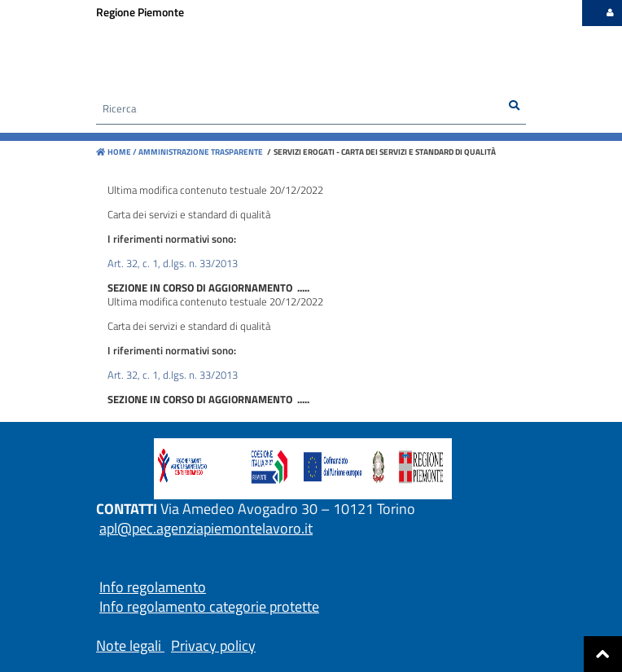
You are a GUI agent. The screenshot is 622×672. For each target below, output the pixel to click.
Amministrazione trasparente (200, 152)
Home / (116, 152)
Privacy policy (213, 646)
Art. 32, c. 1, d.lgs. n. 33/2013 (173, 263)
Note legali (129, 646)
